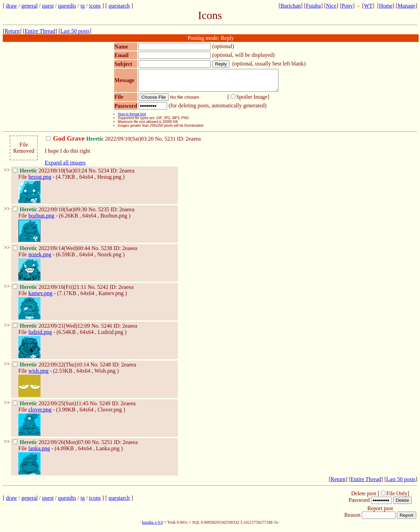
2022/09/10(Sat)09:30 (51, 214)
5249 (105, 407)
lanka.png (39, 453)
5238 (107, 252)
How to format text (132, 118)
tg (82, 6)
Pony (347, 6)
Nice (331, 6)
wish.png (38, 375)
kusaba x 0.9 (152, 526)
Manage (407, 6)
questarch (119, 6)
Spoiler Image (252, 101)
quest (48, 6)
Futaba (313, 6)
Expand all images (65, 167)
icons (95, 6)
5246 (107, 330)
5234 (103, 175)
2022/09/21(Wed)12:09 (52, 330)
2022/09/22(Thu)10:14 (52, 369)
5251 (107, 446)
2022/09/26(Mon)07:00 (52, 446)
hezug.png (40, 181)
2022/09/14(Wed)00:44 (52, 252)
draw (11, 6)
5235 (103, 214)
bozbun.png (41, 220)
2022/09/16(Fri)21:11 (50, 291)
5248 (106, 369)
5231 (170, 143)
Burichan (291, 6)
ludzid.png (40, 336)
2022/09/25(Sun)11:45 (51, 407)
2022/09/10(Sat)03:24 (51, 175)
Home (386, 6)
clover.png (40, 414)
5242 (103, 291)
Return (12, 31)
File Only (397, 498)
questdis (67, 6)
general (30, 6)
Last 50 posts (75, 31)
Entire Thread (40, 31)
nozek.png (40, 259)
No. (160, 143)
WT (368, 6)
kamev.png (40, 297)
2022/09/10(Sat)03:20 (101, 143)
